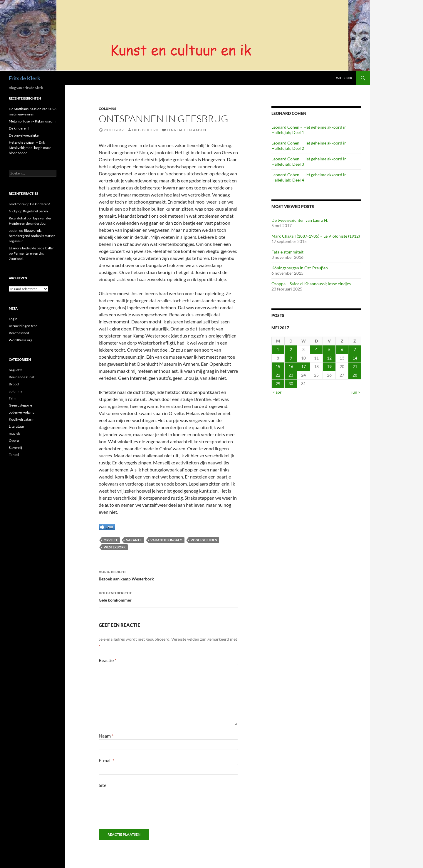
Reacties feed (19, 333)
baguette (16, 370)
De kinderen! (19, 128)
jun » (356, 392)
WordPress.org (21, 340)
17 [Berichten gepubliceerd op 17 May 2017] (303, 366)
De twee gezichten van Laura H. (300, 220)
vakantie (134, 540)
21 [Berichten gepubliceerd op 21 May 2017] (355, 366)
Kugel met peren (35, 211)
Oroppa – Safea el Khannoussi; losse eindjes (311, 284)
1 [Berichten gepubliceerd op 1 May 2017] (278, 349)
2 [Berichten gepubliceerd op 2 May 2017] (291, 349)
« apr (277, 392)
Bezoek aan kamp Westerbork (168, 575)
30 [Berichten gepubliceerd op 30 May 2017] (291, 383)
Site (103, 785)
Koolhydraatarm (22, 419)
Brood (14, 384)
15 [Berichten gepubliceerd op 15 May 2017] (278, 366)
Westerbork (115, 547)
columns (108, 109)
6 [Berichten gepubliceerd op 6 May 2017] (342, 349)
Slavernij (15, 448)
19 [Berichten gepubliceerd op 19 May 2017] (329, 366)
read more (17, 204)
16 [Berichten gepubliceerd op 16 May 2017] (291, 366)
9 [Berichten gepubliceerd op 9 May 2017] (291, 358)
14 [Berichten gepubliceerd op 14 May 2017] (355, 358)
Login (13, 319)
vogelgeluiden (204, 540)
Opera (14, 440)
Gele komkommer (168, 596)
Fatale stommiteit (287, 252)
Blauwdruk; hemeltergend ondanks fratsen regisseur (32, 236)
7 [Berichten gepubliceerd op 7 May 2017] (355, 349)
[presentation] (139, 817)
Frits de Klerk (25, 78)
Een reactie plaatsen (186, 130)
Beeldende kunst (22, 377)
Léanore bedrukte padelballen (32, 248)
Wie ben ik (344, 78)
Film (12, 398)
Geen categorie (20, 405)
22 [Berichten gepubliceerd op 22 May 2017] (278, 375)
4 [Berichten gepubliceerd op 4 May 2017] (316, 349)
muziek (14, 433)
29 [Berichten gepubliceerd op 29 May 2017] (278, 383)
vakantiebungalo (166, 540)
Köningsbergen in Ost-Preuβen (300, 268)
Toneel (14, 455)
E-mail (106, 760)
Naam (106, 736)
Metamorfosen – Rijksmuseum (32, 121)
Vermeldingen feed (23, 326)
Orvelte (111, 540)
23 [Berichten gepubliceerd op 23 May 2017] (291, 375)
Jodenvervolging (22, 412)
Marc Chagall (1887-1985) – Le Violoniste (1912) (316, 236)
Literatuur (17, 426)
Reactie (108, 660)
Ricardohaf (17, 218)
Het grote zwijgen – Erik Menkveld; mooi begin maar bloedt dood (30, 148)
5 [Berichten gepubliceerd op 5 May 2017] (329, 349)
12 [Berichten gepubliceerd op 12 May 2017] (329, 358)
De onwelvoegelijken (25, 135)
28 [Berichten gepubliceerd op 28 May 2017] (355, 375)
